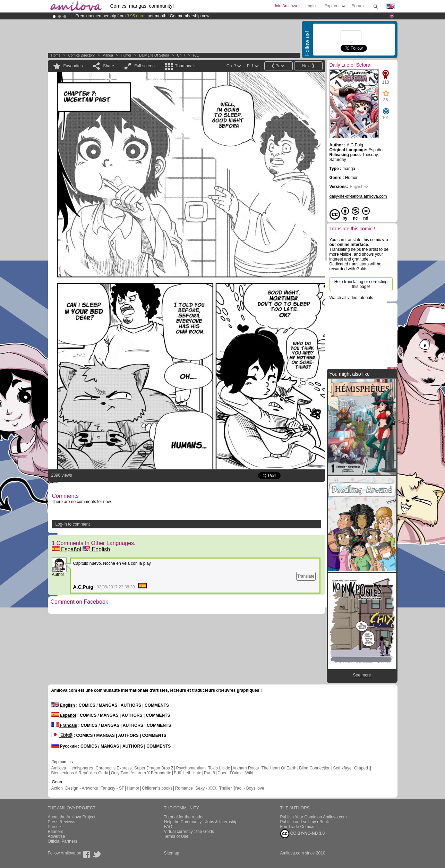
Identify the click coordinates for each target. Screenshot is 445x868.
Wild (249, 773)
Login (311, 6)
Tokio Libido (219, 768)
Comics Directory (82, 55)
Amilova (59, 768)
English (96, 549)
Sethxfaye (342, 768)
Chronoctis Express (114, 768)
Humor (126, 55)
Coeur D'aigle (231, 773)
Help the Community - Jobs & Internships (202, 822)
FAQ (168, 827)
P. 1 (196, 55)
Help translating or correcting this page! (361, 284)
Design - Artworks (82, 788)
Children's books (157, 788)
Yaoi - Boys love (249, 788)
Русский (64, 746)
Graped (361, 768)
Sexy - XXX (206, 788)
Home (56, 55)
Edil (177, 773)
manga (108, 55)
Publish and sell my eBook (305, 822)
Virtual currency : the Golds (189, 832)
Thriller (226, 788)
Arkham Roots (246, 768)
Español (67, 549)
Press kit (56, 827)
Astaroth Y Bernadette (151, 773)
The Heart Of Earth (279, 768)
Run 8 (209, 773)
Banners (56, 832)
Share (109, 66)
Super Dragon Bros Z (154, 768)
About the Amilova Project (72, 817)
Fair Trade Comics (297, 827)
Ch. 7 (181, 55)
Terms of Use (176, 836)
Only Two (120, 773)
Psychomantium (191, 768)
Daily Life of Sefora (154, 55)
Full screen (144, 66)
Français (64, 725)
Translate (306, 576)
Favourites (73, 66)
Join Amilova (285, 6)
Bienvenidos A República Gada (80, 773)
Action (57, 788)
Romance (184, 788)
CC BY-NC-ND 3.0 (303, 834)
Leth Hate (192, 773)
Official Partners (63, 841)
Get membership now (190, 16)
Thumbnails (186, 66)
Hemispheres (81, 768)
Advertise (57, 836)
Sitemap (172, 853)
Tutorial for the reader (184, 817)
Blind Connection (315, 768)
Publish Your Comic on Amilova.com (314, 817)
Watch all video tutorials (351, 298)
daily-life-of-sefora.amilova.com (358, 196)
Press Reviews (62, 822)
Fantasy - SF (113, 788)
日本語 (62, 735)
